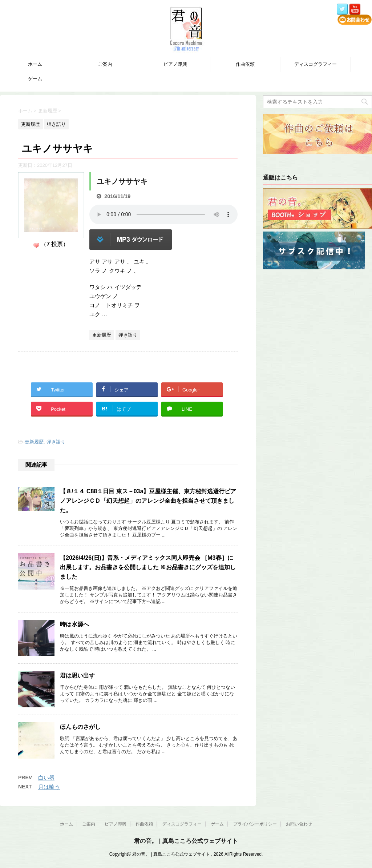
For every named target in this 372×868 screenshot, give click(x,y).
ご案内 (105, 64)
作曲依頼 (245, 64)
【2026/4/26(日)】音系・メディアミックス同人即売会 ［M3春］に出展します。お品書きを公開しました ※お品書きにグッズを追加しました (148, 567)
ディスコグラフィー (316, 64)
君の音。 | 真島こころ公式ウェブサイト (186, 841)
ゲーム (35, 79)
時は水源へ (74, 624)
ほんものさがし (80, 727)
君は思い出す (77, 676)
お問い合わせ (299, 824)
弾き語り (56, 442)
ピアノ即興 (175, 64)
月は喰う (49, 787)
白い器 (46, 778)
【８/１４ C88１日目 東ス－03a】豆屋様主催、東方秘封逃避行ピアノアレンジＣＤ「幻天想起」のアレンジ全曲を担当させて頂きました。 (148, 501)
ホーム (35, 64)
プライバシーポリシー (255, 824)
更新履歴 (34, 442)
